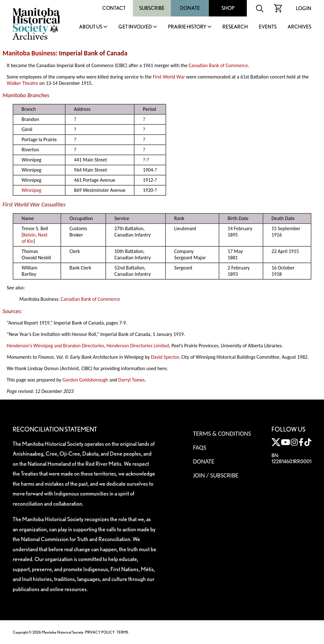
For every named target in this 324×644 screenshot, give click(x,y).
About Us (91, 27)
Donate (190, 8)
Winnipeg (31, 190)
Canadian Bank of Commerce (218, 65)
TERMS (122, 632)
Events (268, 27)
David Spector (165, 357)
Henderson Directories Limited (138, 346)
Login (304, 8)
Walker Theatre (22, 83)
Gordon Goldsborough (85, 380)
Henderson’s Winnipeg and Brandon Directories (55, 346)
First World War (169, 77)
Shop (228, 8)
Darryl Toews (132, 380)
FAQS (200, 447)
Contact (114, 8)
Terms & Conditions (222, 433)
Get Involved (135, 27)
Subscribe (152, 8)
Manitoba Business (29, 53)
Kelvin (29, 235)
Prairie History (187, 27)
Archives (299, 27)
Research (235, 27)
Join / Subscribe (216, 475)
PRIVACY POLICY (100, 632)
